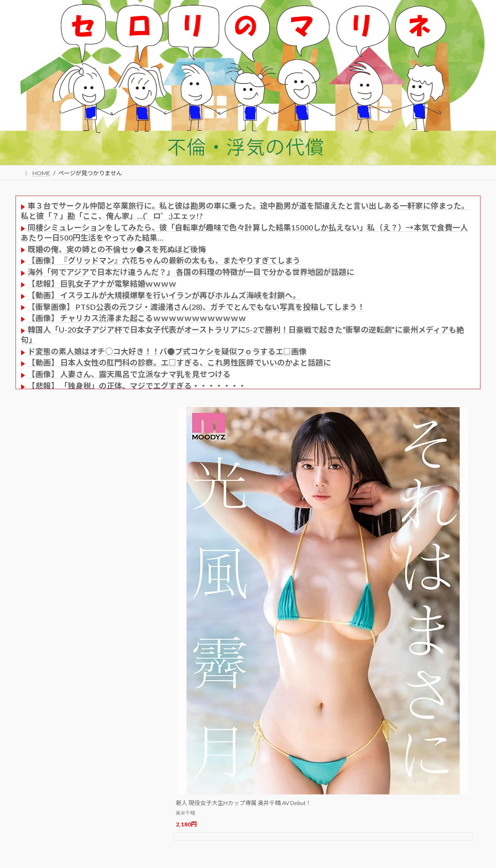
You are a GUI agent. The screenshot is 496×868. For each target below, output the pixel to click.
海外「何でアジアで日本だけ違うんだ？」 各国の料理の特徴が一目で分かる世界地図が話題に (191, 272)
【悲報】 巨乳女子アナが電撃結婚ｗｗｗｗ (102, 283)
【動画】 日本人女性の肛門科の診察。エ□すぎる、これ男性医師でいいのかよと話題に (179, 362)
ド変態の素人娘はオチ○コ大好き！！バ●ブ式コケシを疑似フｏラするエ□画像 (167, 351)
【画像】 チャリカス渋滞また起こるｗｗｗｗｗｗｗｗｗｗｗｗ (137, 318)
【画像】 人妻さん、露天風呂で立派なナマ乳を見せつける (129, 374)
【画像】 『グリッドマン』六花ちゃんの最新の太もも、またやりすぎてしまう (164, 260)
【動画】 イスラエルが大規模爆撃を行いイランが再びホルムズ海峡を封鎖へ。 (164, 295)
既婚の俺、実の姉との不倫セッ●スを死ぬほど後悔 (117, 249)
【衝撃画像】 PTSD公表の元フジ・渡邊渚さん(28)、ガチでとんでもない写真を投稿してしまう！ (196, 307)
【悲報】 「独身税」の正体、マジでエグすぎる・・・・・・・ (137, 386)
